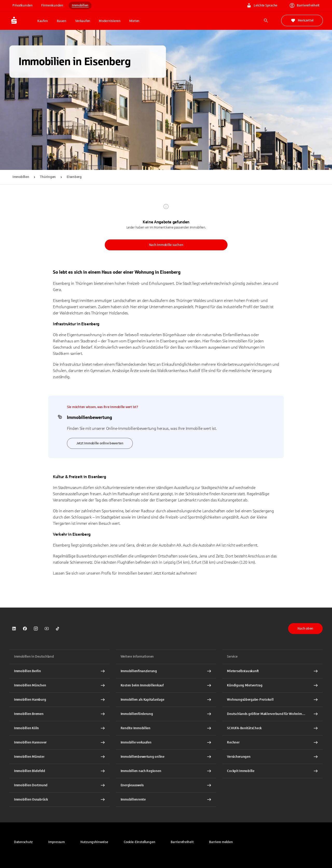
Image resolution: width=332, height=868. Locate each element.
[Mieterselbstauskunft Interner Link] (272, 671)
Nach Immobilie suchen (166, 245)
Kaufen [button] (43, 21)
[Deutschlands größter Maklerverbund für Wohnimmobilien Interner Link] (272, 714)
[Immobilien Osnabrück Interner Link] (60, 800)
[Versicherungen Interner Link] (272, 757)
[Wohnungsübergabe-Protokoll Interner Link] (272, 700)
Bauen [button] (62, 21)
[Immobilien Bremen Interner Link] (60, 714)
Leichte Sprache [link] (262, 5)
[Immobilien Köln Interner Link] (60, 728)
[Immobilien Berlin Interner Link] (60, 671)
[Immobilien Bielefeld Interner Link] (60, 771)
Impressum (57, 842)
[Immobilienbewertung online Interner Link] (166, 757)
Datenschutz (23, 842)
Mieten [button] (134, 21)
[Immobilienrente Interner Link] (166, 800)
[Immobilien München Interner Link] (60, 685)
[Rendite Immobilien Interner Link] (166, 728)
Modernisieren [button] (110, 21)
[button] (140, 842)
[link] (14, 629)
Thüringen (48, 177)
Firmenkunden (52, 5)
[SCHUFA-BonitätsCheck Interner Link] (272, 728)
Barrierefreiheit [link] (305, 5)
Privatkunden (23, 5)
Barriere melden (221, 842)
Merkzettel (302, 20)
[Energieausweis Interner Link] (166, 785)
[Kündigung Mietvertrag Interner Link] (272, 685)
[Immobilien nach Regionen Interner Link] (166, 771)
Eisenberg (74, 177)
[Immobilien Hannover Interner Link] (60, 742)
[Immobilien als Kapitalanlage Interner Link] (166, 700)
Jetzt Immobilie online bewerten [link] (100, 443)
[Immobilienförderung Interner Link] (166, 714)
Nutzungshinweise (94, 842)
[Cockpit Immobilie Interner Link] (272, 771)
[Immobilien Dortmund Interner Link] (60, 785)
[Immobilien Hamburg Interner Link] (60, 700)
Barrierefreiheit (182, 842)
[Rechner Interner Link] (272, 742)
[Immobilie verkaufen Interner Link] (166, 742)
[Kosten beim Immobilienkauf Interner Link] (166, 685)
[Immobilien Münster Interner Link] (60, 757)
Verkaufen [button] (83, 21)
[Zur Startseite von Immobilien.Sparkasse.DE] (22, 20)
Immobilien (80, 5)
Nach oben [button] (305, 629)
